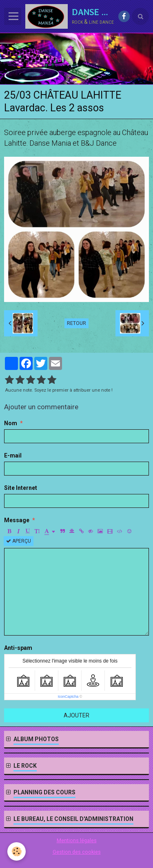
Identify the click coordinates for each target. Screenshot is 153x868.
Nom (11, 423)
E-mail (13, 455)
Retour (76, 323)
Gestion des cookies (77, 852)
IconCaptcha (68, 697)
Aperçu (19, 541)
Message (17, 520)
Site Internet (21, 488)
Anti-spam (18, 648)
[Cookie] (17, 851)
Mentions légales (77, 840)
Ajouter (76, 715)
